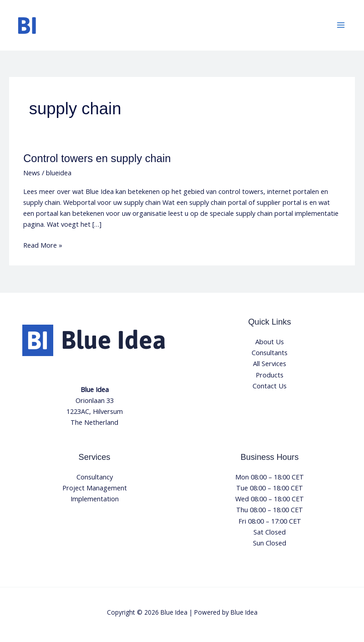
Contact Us (270, 386)
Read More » (43, 245)
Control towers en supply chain (97, 158)
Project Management (95, 488)
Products (270, 375)
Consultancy (95, 477)
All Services (270, 363)
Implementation (95, 499)
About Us (270, 341)
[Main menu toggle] (341, 25)
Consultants (270, 352)
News (32, 173)
